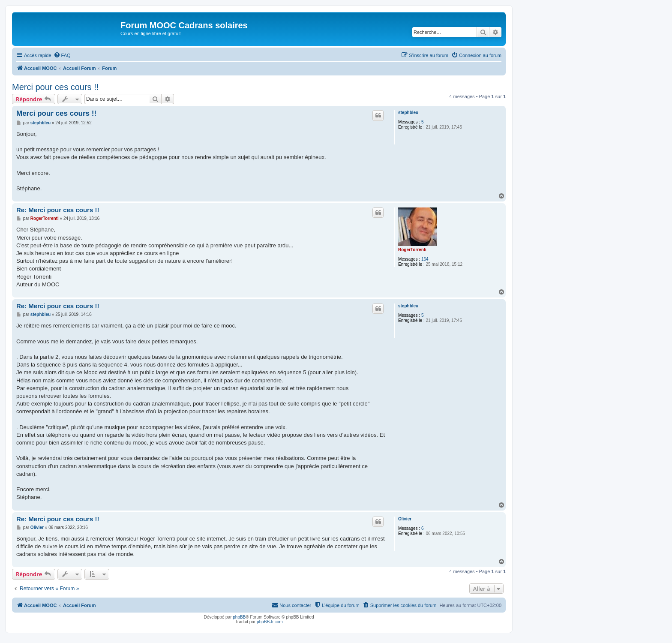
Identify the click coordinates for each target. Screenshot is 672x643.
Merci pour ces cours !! (55, 87)
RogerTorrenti (412, 250)
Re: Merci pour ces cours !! (58, 210)
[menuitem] (62, 55)
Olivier (405, 519)
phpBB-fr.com (270, 622)
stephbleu (408, 113)
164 (425, 259)
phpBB (239, 617)
